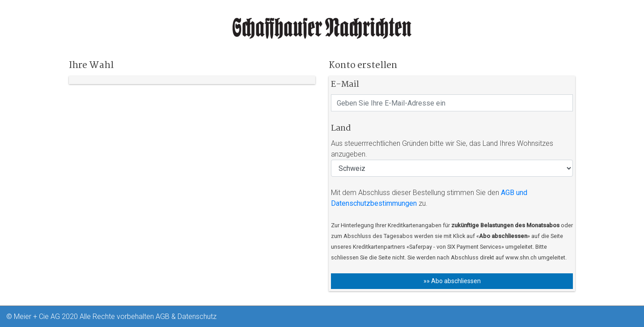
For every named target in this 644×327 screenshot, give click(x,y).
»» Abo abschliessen (452, 281)
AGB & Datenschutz (186, 316)
